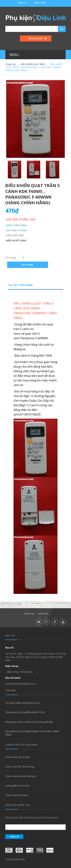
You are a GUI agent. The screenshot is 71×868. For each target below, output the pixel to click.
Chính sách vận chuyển (18, 757)
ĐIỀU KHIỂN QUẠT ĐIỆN (33, 64)
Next (66, 171)
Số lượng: (11, 258)
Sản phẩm (43, 614)
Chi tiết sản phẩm (20, 285)
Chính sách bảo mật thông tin (21, 776)
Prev (5, 171)
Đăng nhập (40, 3)
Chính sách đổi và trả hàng (20, 767)
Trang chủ (10, 64)
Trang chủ (29, 614)
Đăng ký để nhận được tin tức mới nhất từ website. (32, 817)
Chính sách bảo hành (17, 795)
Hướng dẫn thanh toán (18, 786)
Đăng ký (22, 3)
